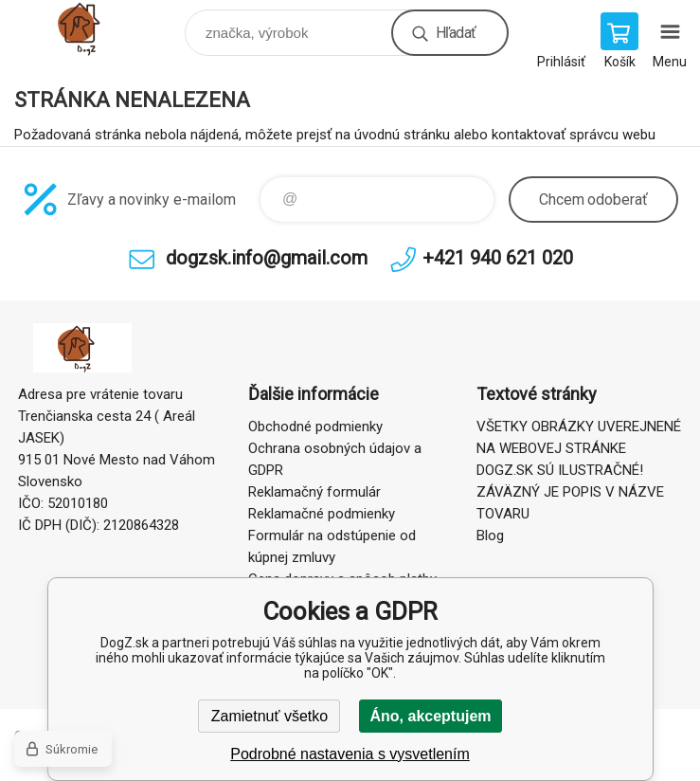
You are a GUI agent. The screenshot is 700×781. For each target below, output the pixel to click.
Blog (490, 536)
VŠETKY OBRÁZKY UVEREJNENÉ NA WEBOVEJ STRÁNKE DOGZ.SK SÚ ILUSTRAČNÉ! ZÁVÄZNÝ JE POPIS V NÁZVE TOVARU (579, 470)
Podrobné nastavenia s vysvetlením (350, 754)
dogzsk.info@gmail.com (267, 258)
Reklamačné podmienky (322, 514)
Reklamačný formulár (314, 492)
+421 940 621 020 (498, 258)
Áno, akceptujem (430, 716)
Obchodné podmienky (315, 427)
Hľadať (456, 33)
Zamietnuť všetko (269, 716)
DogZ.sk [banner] (98, 28)
